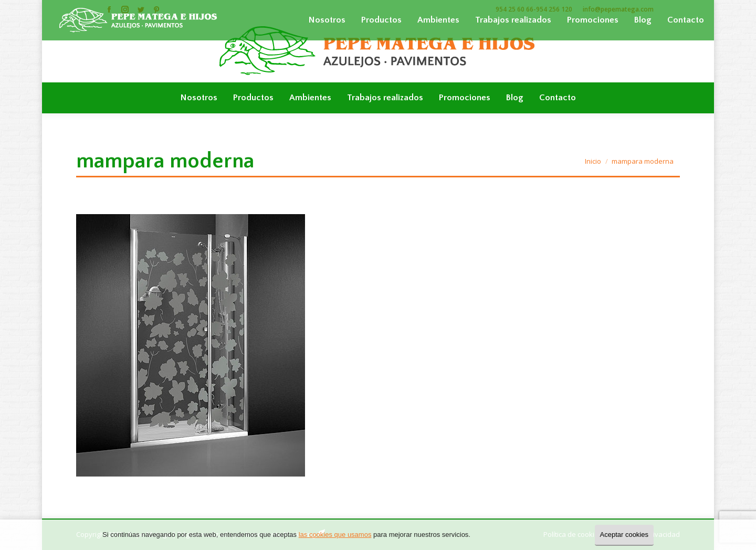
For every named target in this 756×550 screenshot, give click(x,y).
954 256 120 (554, 9)
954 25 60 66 (514, 9)
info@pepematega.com (618, 9)
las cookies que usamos (335, 535)
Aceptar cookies (624, 535)
